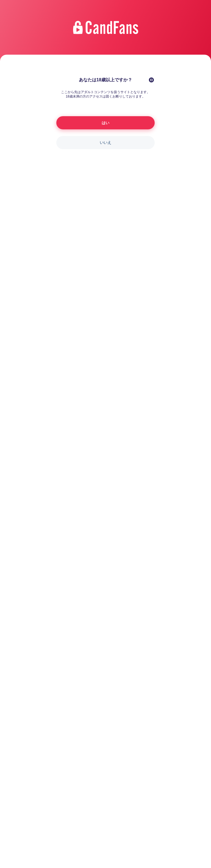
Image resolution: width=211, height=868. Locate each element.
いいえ (105, 143)
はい (105, 123)
